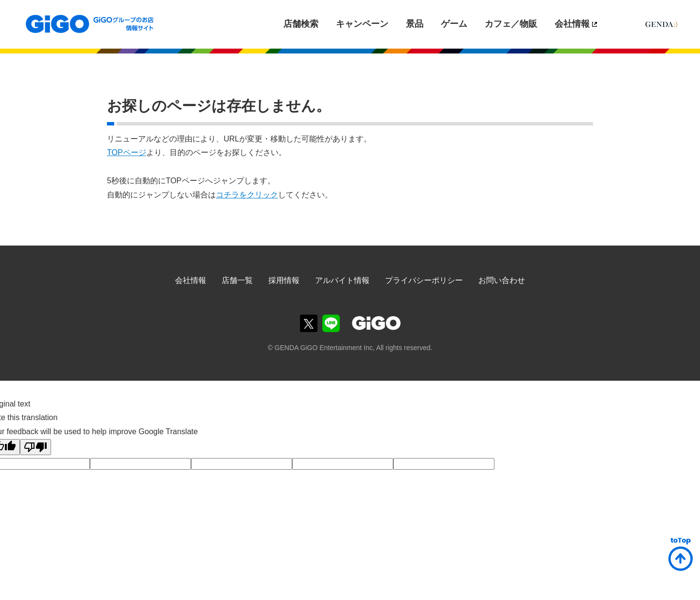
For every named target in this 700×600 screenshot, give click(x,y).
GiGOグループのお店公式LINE (331, 323)
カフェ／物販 (511, 24)
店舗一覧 (237, 280)
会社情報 (572, 24)
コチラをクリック (247, 195)
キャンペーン (362, 24)
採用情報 (284, 280)
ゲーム (454, 24)
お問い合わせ (502, 280)
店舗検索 (301, 24)
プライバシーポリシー (424, 280)
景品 (415, 24)
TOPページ (127, 152)
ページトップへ (681, 554)
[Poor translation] (35, 447)
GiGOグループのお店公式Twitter (309, 323)
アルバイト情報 (342, 280)
